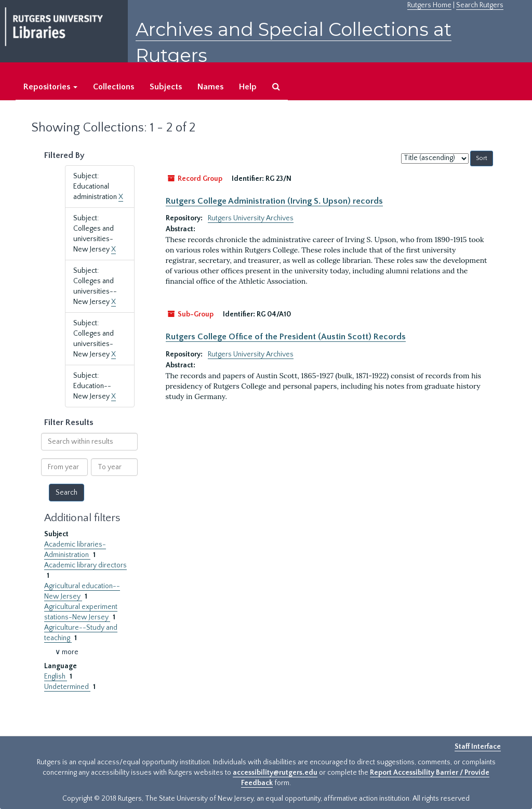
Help (248, 87)
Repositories (50, 87)
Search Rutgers (480, 5)
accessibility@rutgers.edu (275, 773)
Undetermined (67, 687)
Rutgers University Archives (251, 218)
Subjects (166, 87)
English (56, 677)
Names (210, 87)
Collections (114, 87)
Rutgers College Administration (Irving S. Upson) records (274, 201)
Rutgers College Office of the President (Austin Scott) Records (286, 337)
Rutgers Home (429, 5)
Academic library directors (85, 565)
